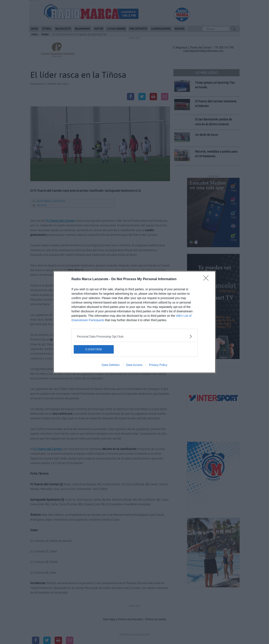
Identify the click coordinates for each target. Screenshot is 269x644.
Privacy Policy (158, 365)
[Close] (207, 279)
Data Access (134, 365)
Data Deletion (111, 365)
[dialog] (134, 322)
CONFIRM (94, 349)
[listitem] (134, 336)
